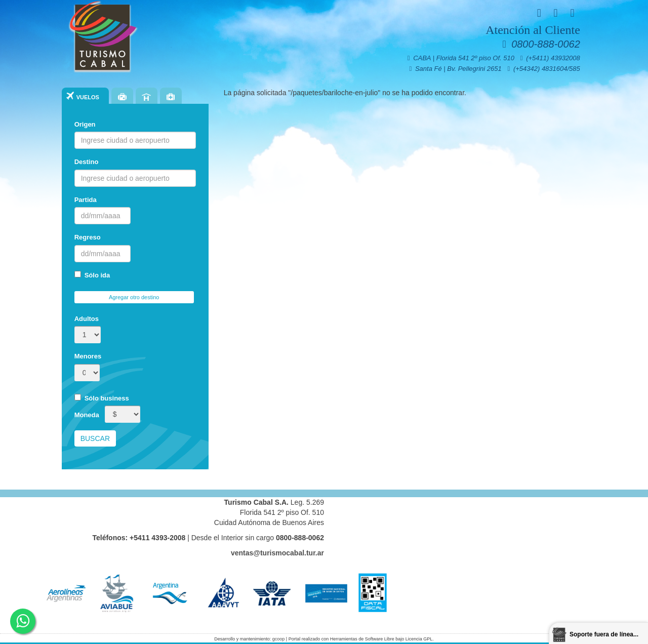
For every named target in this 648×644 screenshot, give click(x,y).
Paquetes (122, 97)
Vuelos (88, 97)
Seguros (171, 97)
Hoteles (147, 97)
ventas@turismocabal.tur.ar (277, 553)
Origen (85, 124)
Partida (86, 200)
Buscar (95, 438)
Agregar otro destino (134, 297)
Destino (87, 162)
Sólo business (102, 398)
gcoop (279, 639)
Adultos (87, 319)
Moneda (87, 415)
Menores (88, 356)
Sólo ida (92, 275)
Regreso (88, 237)
